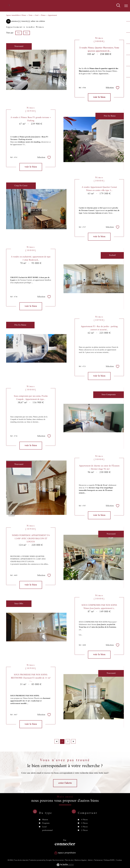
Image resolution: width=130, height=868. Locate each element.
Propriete (46, 835)
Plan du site (69, 860)
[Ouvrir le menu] (126, 6)
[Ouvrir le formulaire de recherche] (118, 6)
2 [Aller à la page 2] (68, 742)
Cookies (119, 860)
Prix (19, 33)
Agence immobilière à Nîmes (16, 15)
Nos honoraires (58, 860)
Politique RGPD (109, 860)
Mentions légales (80, 860)
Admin (90, 860)
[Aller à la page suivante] (73, 741)
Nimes (43, 15)
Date (27, 33)
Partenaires (98, 860)
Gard (37, 15)
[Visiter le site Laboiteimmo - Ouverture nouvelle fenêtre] (65, 866)
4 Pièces (84, 831)
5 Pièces (84, 835)
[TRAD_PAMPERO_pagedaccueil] (9, 6)
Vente (31, 15)
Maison (45, 831)
